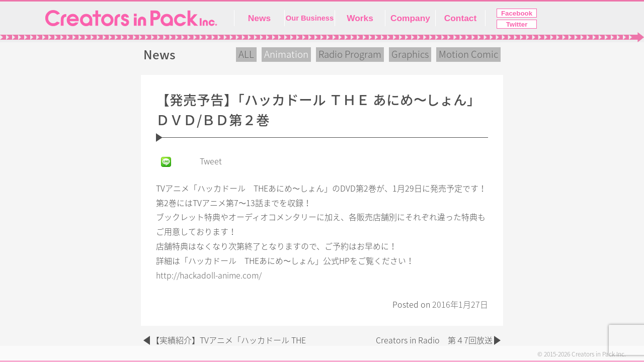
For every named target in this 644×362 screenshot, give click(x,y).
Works (360, 18)
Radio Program (350, 54)
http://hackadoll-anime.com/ (209, 276)
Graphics (410, 54)
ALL (246, 54)
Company (410, 18)
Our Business (310, 18)
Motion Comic (468, 54)
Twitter (517, 24)
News (259, 18)
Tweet (211, 161)
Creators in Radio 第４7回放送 (434, 340)
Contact (461, 18)
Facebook (517, 13)
